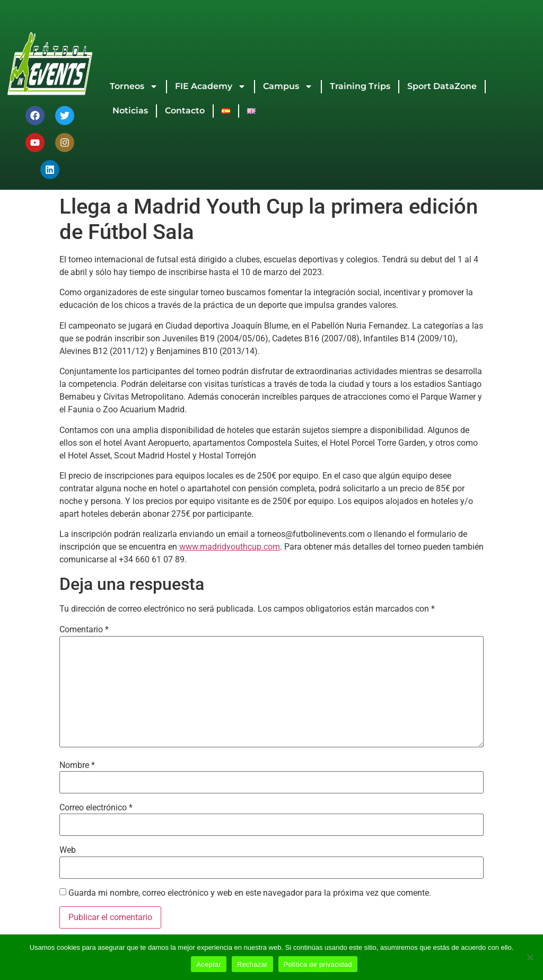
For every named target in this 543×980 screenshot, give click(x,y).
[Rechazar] (530, 957)
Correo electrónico (96, 808)
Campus (288, 86)
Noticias (130, 111)
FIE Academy (211, 86)
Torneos (134, 86)
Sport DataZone (442, 86)
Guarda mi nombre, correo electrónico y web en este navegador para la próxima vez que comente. (250, 893)
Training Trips (360, 86)
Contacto (185, 111)
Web (68, 850)
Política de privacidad (318, 964)
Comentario (84, 630)
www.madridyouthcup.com (230, 547)
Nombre (77, 765)
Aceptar (209, 964)
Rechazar (252, 964)
